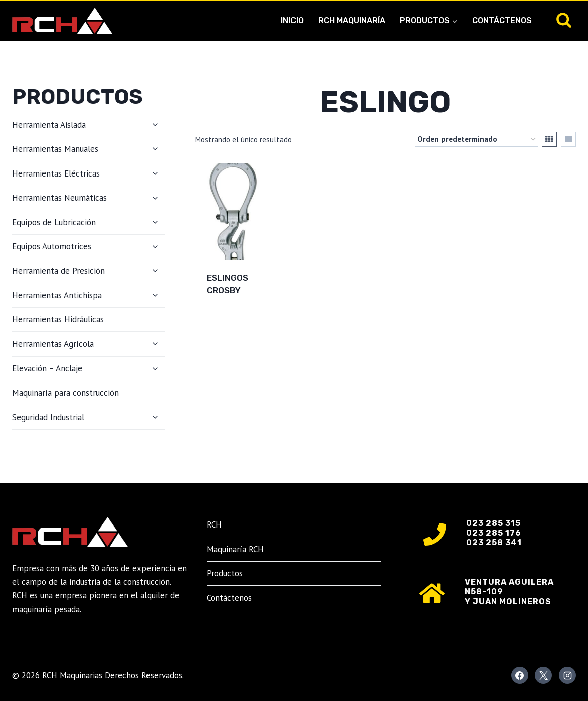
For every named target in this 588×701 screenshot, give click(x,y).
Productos (225, 573)
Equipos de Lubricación (54, 222)
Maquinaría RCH (235, 549)
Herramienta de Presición (58, 271)
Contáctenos (502, 20)
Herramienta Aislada (49, 125)
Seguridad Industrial (48, 417)
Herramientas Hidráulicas (58, 319)
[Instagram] (567, 675)
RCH (214, 524)
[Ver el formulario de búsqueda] (564, 21)
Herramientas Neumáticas (59, 198)
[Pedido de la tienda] (476, 139)
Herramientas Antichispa (57, 295)
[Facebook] (520, 675)
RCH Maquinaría (352, 20)
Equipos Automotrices (52, 246)
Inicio (292, 20)
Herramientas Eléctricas (56, 173)
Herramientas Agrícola (53, 344)
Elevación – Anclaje (47, 368)
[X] (543, 675)
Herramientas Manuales (55, 149)
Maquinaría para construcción (65, 393)
